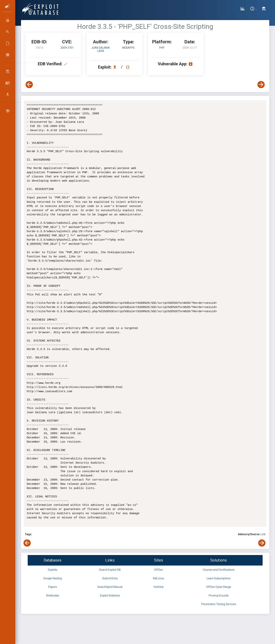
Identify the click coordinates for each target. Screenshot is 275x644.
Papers (53, 587)
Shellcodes (53, 596)
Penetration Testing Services (219, 604)
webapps (128, 48)
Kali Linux (159, 578)
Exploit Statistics (110, 596)
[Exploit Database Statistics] (243, 9)
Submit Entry (110, 578)
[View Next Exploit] (261, 85)
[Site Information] (253, 9)
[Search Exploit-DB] (264, 9)
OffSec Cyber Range (219, 587)
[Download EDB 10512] (116, 67)
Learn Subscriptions (219, 578)
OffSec (159, 570)
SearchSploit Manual (110, 587)
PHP (162, 48)
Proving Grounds (219, 596)
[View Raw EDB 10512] (128, 67)
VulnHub (159, 587)
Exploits (53, 570)
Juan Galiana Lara (101, 49)
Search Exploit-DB (110, 570)
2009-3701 (67, 48)
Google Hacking (53, 578)
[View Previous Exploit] (29, 85)
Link (263, 534)
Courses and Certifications (219, 570)
